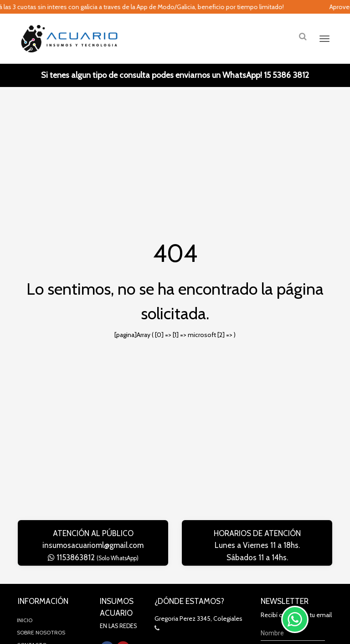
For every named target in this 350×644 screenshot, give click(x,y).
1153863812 (93, 557)
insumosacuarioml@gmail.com (93, 545)
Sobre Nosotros (41, 632)
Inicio (25, 620)
